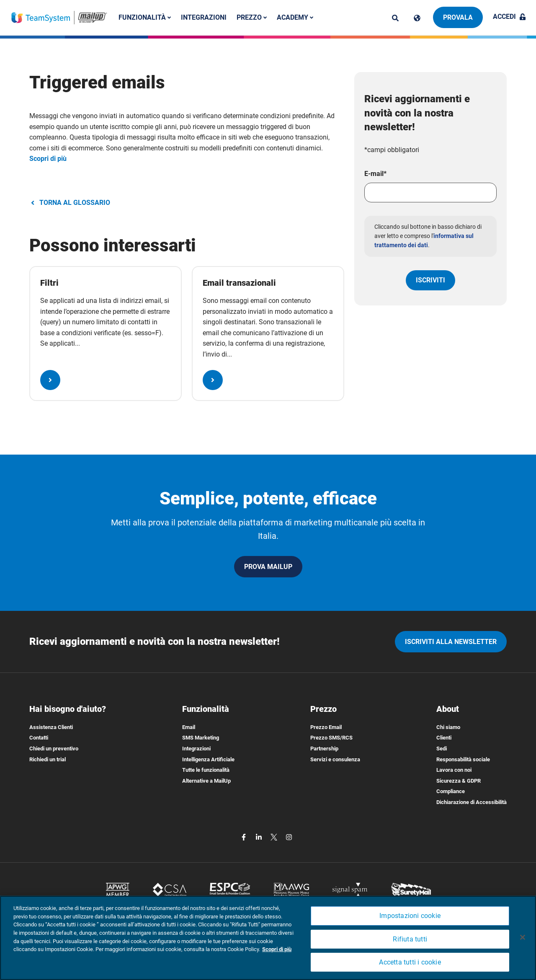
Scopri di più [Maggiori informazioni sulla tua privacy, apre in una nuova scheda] (277, 949)
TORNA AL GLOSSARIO (70, 203)
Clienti (444, 738)
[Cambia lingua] (417, 18)
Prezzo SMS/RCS (331, 738)
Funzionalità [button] (145, 17)
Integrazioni (204, 17)
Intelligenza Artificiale (208, 759)
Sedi (442, 749)
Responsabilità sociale (463, 759)
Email (189, 727)
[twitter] (275, 837)
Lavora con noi (454, 770)
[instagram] (289, 837)
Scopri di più (48, 159)
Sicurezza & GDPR (459, 781)
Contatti (39, 738)
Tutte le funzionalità (206, 770)
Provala (458, 17)
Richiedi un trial (48, 759)
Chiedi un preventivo (54, 749)
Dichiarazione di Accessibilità (472, 802)
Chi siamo (448, 727)
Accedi (509, 17)
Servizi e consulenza (335, 759)
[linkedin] (260, 837)
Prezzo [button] (252, 17)
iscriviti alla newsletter (451, 642)
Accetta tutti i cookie (410, 962)
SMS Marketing (201, 738)
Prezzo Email (326, 727)
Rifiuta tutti (410, 939)
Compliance (451, 791)
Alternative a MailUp (206, 781)
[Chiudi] (523, 937)
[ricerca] (395, 18)
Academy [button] (295, 17)
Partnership (324, 749)
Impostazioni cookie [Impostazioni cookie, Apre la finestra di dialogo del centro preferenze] (410, 916)
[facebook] (245, 837)
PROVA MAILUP (268, 567)
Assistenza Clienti (51, 727)
